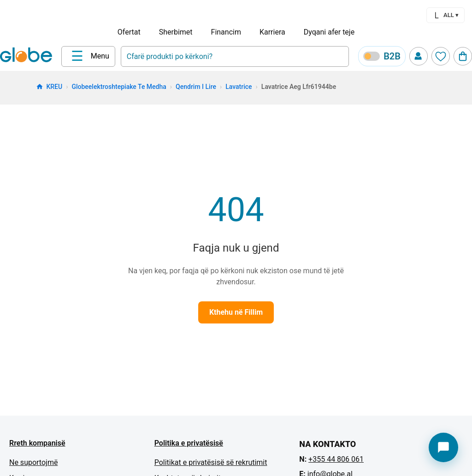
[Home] (28, 56)
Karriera (272, 32)
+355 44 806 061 (336, 459)
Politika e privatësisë (189, 443)
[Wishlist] (441, 56)
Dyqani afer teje (329, 32)
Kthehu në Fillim (236, 312)
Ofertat (129, 32)
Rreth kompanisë (37, 443)
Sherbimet (176, 32)
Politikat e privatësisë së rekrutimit (211, 462)
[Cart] (463, 56)
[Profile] (419, 56)
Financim (226, 32)
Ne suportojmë (33, 462)
